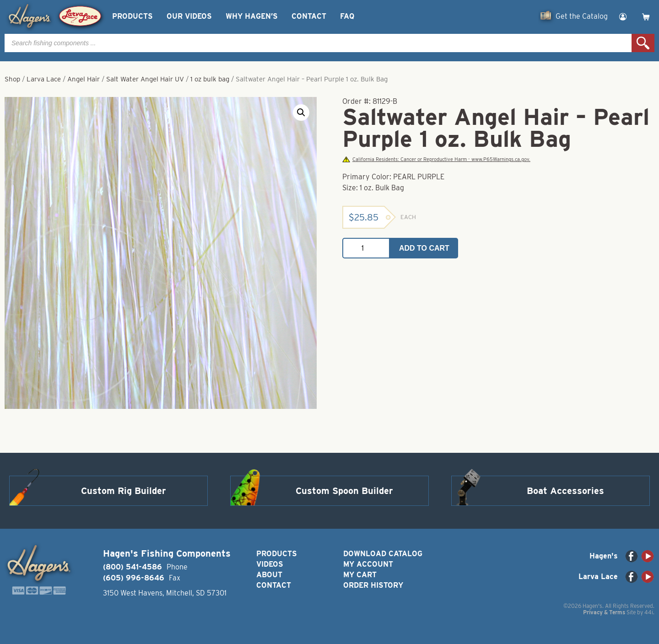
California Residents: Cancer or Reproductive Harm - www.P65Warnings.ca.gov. (436, 159)
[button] (301, 113)
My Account (368, 564)
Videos (270, 564)
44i (649, 612)
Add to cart (424, 248)
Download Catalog (383, 554)
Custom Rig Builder (124, 491)
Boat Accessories (565, 491)
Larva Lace (44, 79)
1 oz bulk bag (210, 79)
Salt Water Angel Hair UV (145, 79)
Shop (12, 79)
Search (643, 43)
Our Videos (189, 16)
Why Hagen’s (252, 16)
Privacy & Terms (604, 612)
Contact (309, 16)
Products (132, 16)
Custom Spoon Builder (344, 491)
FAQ (347, 16)
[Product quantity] (366, 248)
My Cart (360, 575)
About (269, 575)
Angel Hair (84, 79)
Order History (373, 585)
